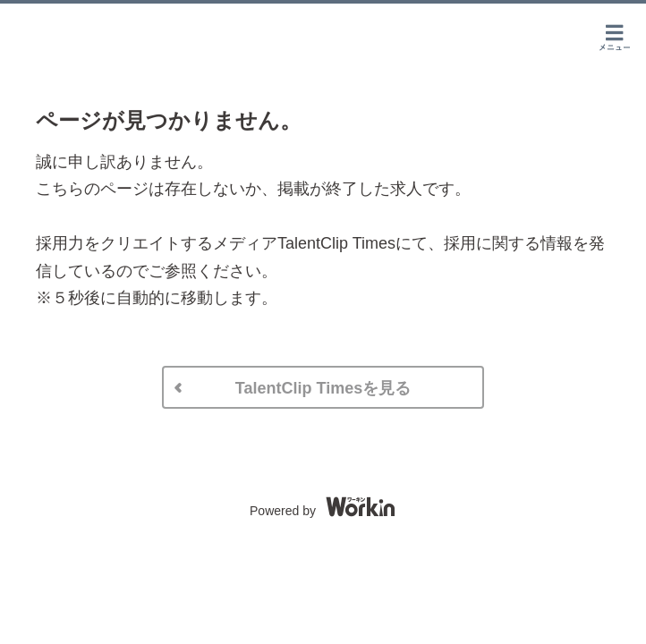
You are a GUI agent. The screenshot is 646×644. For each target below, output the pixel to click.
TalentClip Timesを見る (323, 388)
